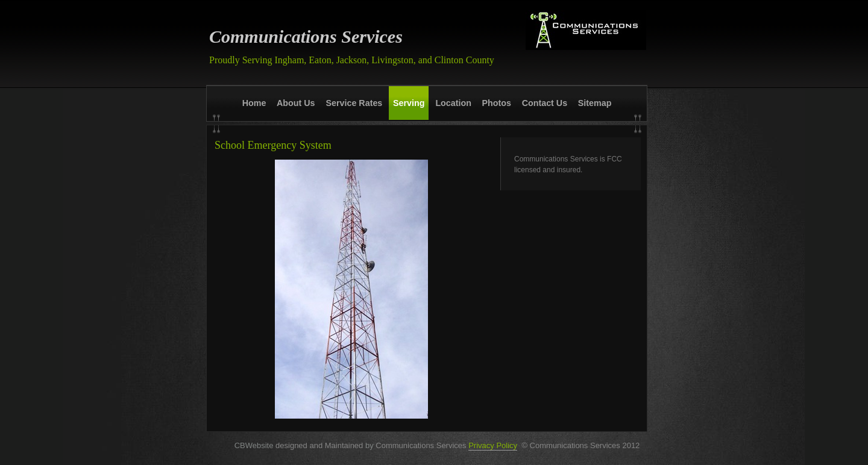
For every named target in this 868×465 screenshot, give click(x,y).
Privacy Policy (493, 445)
